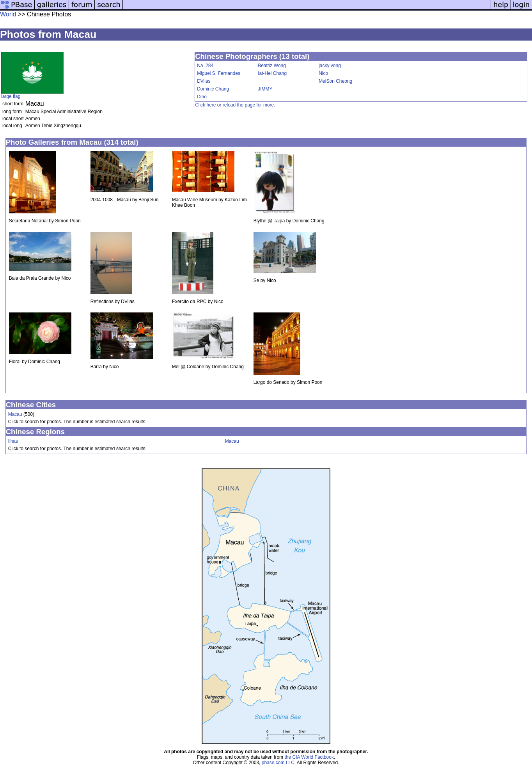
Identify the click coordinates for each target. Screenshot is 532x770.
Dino (202, 97)
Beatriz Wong (272, 66)
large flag (11, 96)
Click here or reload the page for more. (235, 105)
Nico (323, 73)
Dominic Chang (213, 89)
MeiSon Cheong (335, 81)
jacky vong (330, 66)
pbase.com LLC (278, 763)
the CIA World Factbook (309, 757)
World (8, 14)
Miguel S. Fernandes (219, 73)
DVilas (204, 81)
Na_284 (205, 66)
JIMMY (265, 89)
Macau (15, 414)
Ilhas (13, 441)
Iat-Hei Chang (272, 73)
